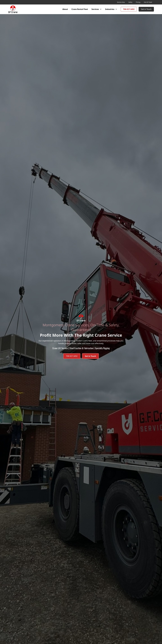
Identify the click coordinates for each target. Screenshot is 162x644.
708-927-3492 (129, 9)
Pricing (138, 2)
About (65, 9)
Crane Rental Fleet (80, 9)
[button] (97, 9)
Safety (130, 2)
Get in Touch (146, 9)
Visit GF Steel (148, 2)
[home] (13, 9)
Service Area (121, 2)
